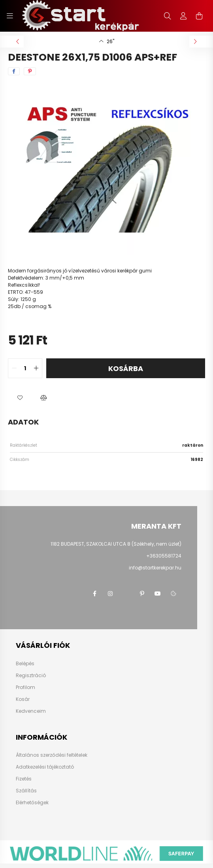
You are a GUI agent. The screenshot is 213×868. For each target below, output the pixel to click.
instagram (110, 594)
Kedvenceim (31, 711)
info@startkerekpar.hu (155, 568)
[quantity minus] (14, 368)
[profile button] (183, 16)
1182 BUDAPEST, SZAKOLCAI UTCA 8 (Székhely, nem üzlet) (116, 544)
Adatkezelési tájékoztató (45, 767)
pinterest (142, 594)
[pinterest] (30, 71)
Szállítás (26, 791)
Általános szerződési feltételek (52, 755)
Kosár (23, 699)
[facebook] (14, 71)
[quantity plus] (36, 368)
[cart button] (199, 16)
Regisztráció (31, 676)
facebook (94, 594)
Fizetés (24, 779)
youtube (158, 594)
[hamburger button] (10, 16)
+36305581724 (164, 556)
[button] (20, 398)
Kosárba (126, 368)
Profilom (25, 687)
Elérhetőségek (32, 803)
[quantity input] (25, 368)
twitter (126, 594)
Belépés (25, 664)
